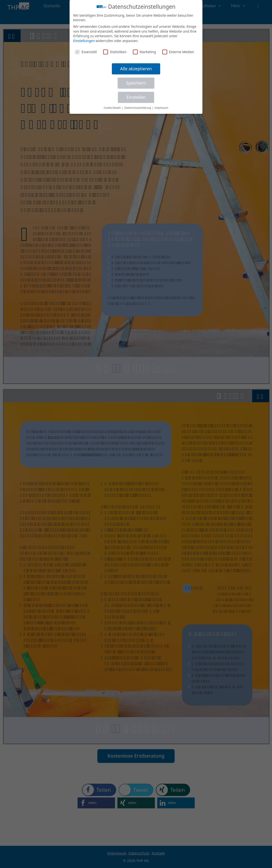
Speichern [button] (136, 83)
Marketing (144, 52)
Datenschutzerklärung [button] (138, 108)
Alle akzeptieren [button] (136, 69)
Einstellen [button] (136, 97)
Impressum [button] (161, 108)
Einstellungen (84, 41)
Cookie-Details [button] (112, 108)
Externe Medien (178, 52)
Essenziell (86, 52)
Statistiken (115, 52)
